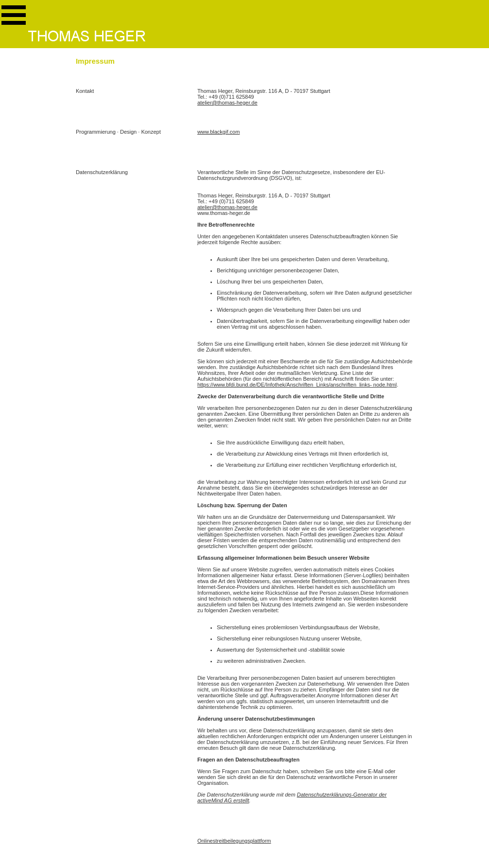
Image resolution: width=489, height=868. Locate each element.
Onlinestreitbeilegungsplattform (234, 841)
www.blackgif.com (218, 132)
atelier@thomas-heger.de (227, 103)
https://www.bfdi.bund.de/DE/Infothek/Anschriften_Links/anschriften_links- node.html (297, 385)
